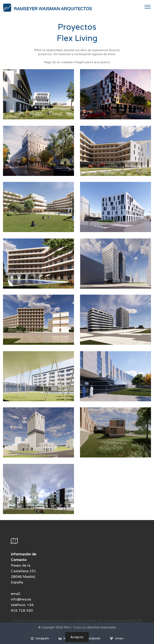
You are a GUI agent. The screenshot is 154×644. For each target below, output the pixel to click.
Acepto (77, 639)
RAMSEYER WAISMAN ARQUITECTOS (53, 9)
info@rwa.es (21, 599)
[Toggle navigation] (148, 7)
